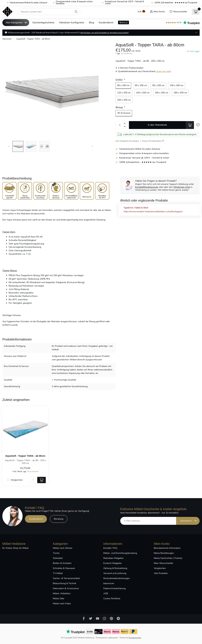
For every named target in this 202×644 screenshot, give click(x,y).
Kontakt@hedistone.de (147, 187)
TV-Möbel (58, 573)
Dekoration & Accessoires (66, 588)
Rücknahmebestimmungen (117, 578)
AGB (106, 593)
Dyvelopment (135, 638)
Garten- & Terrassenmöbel (66, 578)
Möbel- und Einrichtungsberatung (120, 553)
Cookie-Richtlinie (112, 599)
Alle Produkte (161, 573)
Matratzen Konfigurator (72, 22)
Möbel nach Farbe (62, 604)
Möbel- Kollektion (62, 593)
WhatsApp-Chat (182, 187)
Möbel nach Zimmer (63, 548)
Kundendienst (106, 22)
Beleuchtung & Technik (65, 583)
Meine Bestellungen (164, 553)
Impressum (109, 583)
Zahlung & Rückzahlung (115, 568)
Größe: (120, 80)
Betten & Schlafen (62, 563)
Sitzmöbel (58, 558)
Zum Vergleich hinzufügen (127, 141)
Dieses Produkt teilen (153, 141)
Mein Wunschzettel (163, 563)
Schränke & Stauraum (64, 568)
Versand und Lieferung (115, 573)
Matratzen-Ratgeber (114, 558)
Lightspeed (113, 638)
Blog (91, 22)
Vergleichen (17, 480)
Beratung (59, 519)
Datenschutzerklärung (114, 588)
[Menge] (33, 480)
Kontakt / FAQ (110, 548)
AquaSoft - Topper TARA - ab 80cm (33, 39)
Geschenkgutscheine (43, 22)
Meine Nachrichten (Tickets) (168, 558)
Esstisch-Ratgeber (113, 563)
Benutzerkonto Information (167, 548)
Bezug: (120, 107)
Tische (56, 553)
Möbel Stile (59, 599)
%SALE (123, 22)
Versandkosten (127, 54)
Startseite (7, 39)
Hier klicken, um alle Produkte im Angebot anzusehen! (104, 33)
